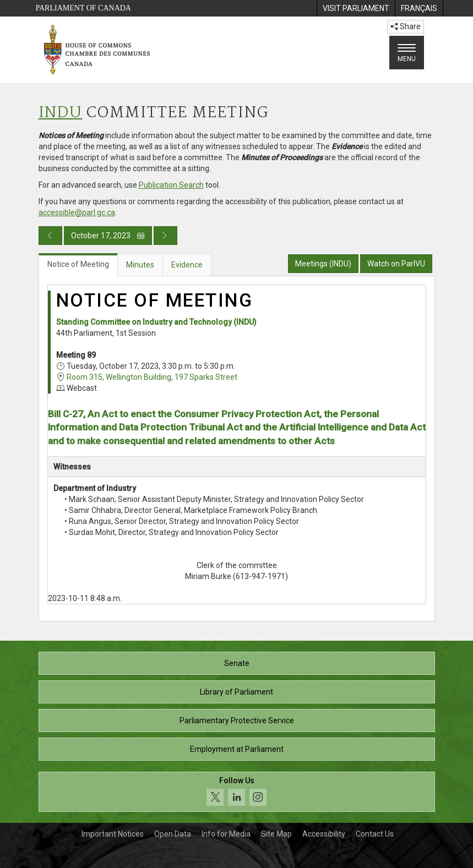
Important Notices (113, 834)
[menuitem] (356, 8)
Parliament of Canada (83, 8)
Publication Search (171, 185)
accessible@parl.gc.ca (77, 212)
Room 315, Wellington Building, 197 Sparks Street (152, 377)
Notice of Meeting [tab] (78, 264)
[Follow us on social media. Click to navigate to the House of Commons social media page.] (237, 792)
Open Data (173, 834)
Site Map (276, 834)
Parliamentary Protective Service (237, 720)
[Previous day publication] (50, 236)
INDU (61, 113)
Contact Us (375, 834)
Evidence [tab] (187, 265)
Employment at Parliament (237, 749)
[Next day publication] (165, 236)
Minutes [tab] (140, 265)
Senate (237, 663)
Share (406, 26)
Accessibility (324, 834)
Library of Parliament (236, 692)
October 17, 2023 (108, 236)
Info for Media (226, 834)
